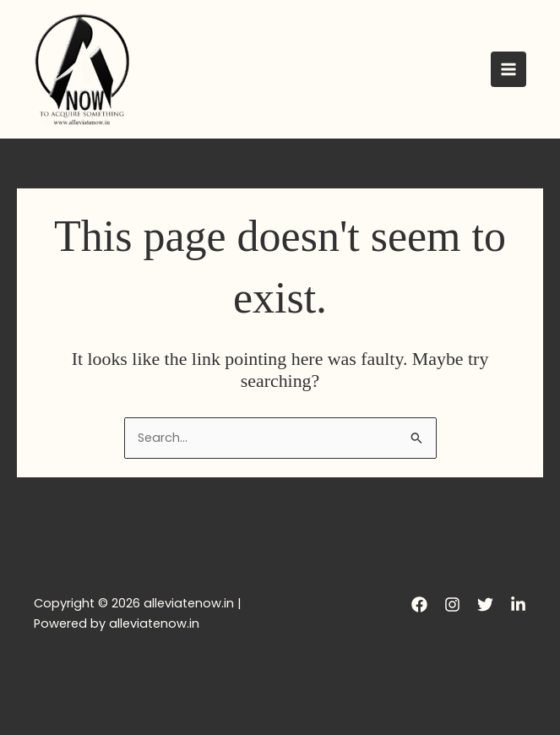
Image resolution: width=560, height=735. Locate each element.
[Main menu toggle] (508, 69)
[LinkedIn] (518, 604)
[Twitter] (485, 604)
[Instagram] (452, 604)
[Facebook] (419, 604)
